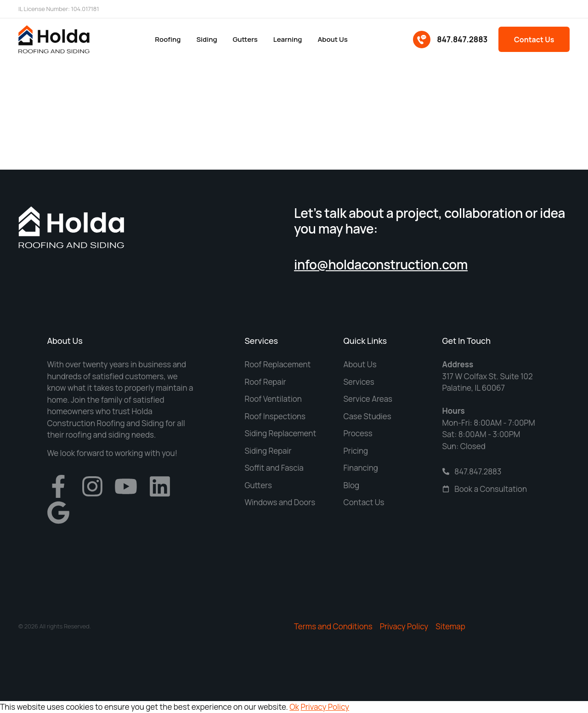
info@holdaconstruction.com (381, 264)
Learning (287, 39)
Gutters (245, 39)
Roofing (167, 39)
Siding (206, 39)
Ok (294, 707)
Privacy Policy (325, 707)
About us (332, 39)
